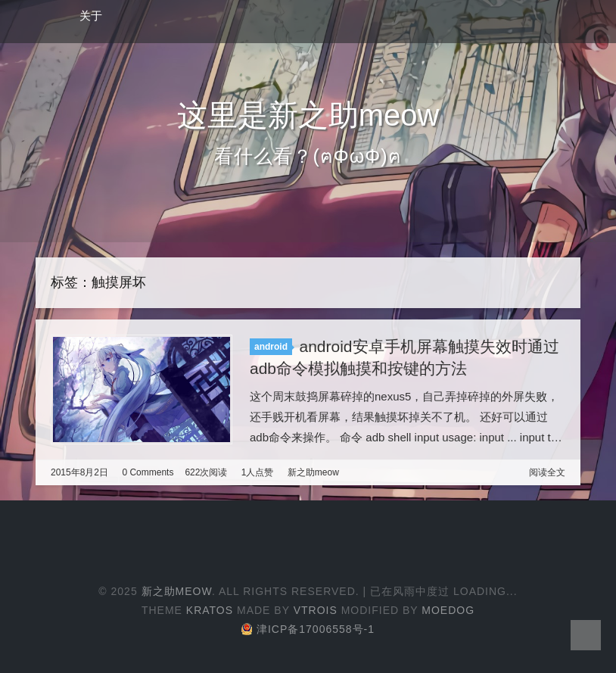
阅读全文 (547, 472)
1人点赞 (258, 472)
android (271, 347)
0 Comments (148, 472)
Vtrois (316, 610)
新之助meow (313, 472)
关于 (91, 16)
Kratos (210, 610)
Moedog (448, 610)
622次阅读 (206, 472)
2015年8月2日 (79, 472)
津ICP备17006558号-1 (308, 629)
